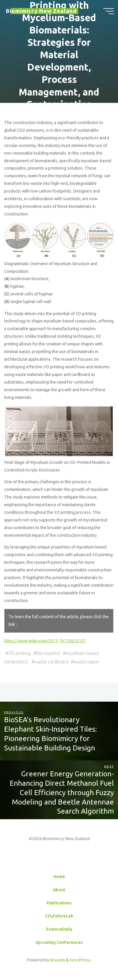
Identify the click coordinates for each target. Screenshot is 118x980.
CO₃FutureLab (59, 916)
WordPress (80, 960)
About (59, 890)
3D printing (19, 653)
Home (59, 877)
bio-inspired (48, 653)
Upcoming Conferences (59, 942)
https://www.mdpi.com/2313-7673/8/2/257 (45, 641)
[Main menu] (109, 11)
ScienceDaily (59, 929)
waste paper (87, 662)
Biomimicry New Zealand (41, 11)
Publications (59, 903)
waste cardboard (51, 662)
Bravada (57, 960)
